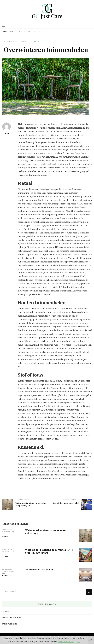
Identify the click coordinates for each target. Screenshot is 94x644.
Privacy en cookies (12, 618)
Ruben (6, 128)
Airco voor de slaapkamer (40, 569)
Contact (6, 611)
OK (78, 642)
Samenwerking (10, 624)
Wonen (36, 42)
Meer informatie (66, 642)
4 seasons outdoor (67, 460)
